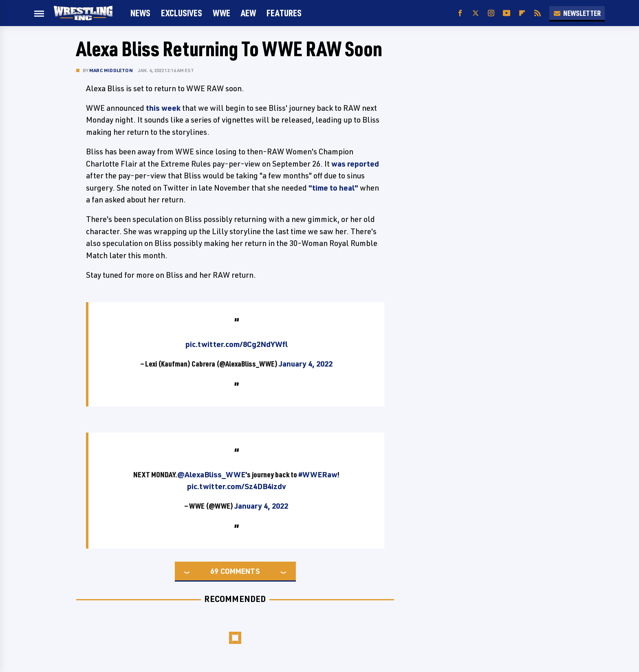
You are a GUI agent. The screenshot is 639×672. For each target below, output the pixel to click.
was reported (355, 164)
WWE (221, 13)
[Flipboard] (522, 13)
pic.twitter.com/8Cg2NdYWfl (237, 344)
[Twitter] (476, 13)
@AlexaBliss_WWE (211, 474)
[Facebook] (460, 13)
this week (163, 108)
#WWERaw (318, 474)
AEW (248, 13)
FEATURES (284, 13)
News (140, 13)
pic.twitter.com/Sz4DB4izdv (237, 486)
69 (214, 571)
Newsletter (577, 13)
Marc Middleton (111, 70)
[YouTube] (507, 13)
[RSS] (538, 13)
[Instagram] (491, 13)
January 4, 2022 (306, 364)
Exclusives (182, 13)
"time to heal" (333, 188)
